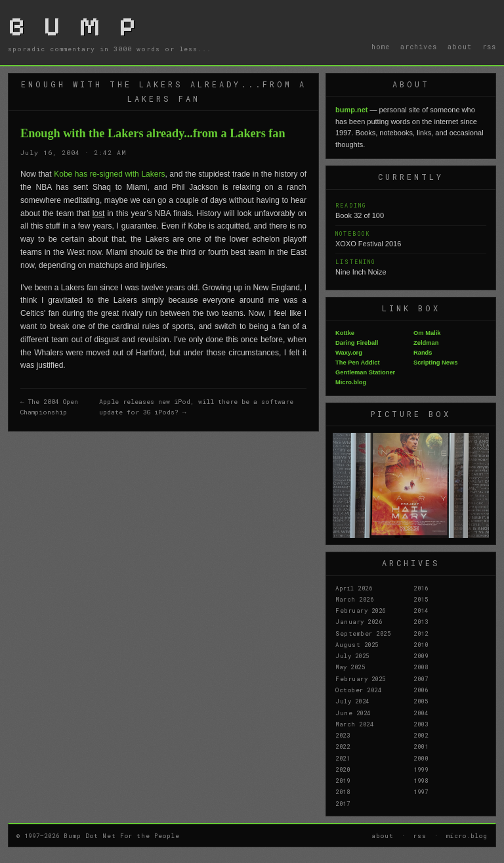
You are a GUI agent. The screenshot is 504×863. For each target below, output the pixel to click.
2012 (421, 633)
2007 (421, 678)
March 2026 (354, 599)
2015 (421, 599)
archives (419, 47)
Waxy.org (349, 353)
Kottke (345, 333)
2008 (421, 667)
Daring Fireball (357, 343)
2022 (343, 746)
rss (489, 47)
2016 (421, 588)
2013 (421, 621)
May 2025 (350, 667)
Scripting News (435, 363)
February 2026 (361, 610)
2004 (421, 713)
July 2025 (352, 655)
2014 (421, 610)
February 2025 (361, 678)
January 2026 (359, 621)
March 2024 (354, 724)
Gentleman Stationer (365, 372)
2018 (343, 791)
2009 (421, 655)
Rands (423, 353)
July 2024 (352, 701)
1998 (421, 780)
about (460, 47)
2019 (343, 780)
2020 (343, 769)
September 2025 (363, 633)
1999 (421, 769)
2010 (421, 644)
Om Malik (427, 333)
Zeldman (426, 343)
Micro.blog (351, 382)
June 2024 (353, 713)
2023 (343, 735)
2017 (343, 803)
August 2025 (357, 644)
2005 (421, 701)
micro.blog (467, 835)
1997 (421, 791)
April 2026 (354, 588)
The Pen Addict (358, 363)
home (381, 47)
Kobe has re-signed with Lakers (109, 174)
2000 (421, 758)
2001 (421, 746)
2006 (421, 690)
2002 (421, 735)
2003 (421, 724)
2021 (343, 758)
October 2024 (358, 690)
